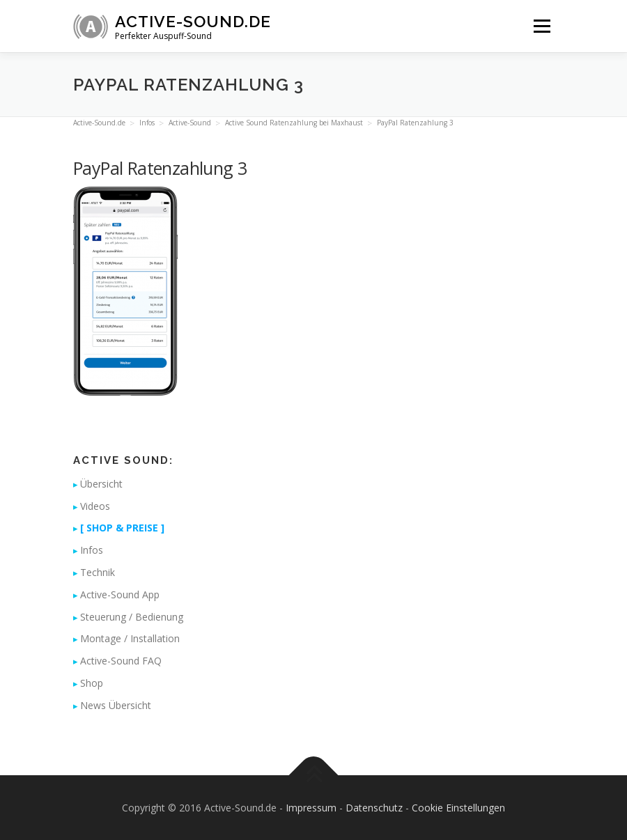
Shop (92, 683)
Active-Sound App (120, 594)
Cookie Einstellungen (458, 808)
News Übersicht (116, 705)
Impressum (311, 808)
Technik (98, 572)
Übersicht (101, 484)
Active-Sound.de (193, 21)
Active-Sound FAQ (121, 661)
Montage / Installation (130, 638)
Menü (542, 26)
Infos (92, 550)
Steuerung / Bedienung (132, 617)
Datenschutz (374, 808)
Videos (95, 506)
